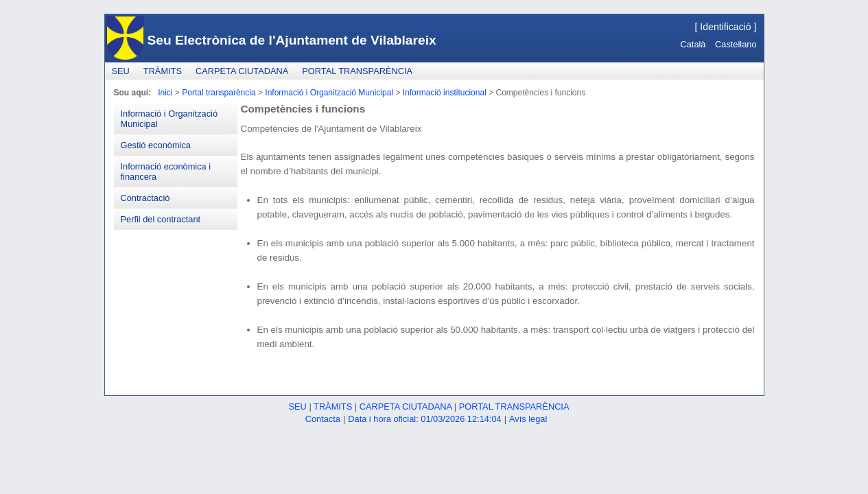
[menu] (176, 166)
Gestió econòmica (156, 145)
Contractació (145, 198)
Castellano (736, 44)
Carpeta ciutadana (242, 71)
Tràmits (163, 71)
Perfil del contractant (161, 219)
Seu (121, 71)
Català (693, 44)
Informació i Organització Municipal (329, 93)
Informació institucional (445, 93)
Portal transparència (357, 71)
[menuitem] (121, 71)
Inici (165, 93)
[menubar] (262, 71)
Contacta (323, 419)
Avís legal (528, 419)
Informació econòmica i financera (166, 172)
